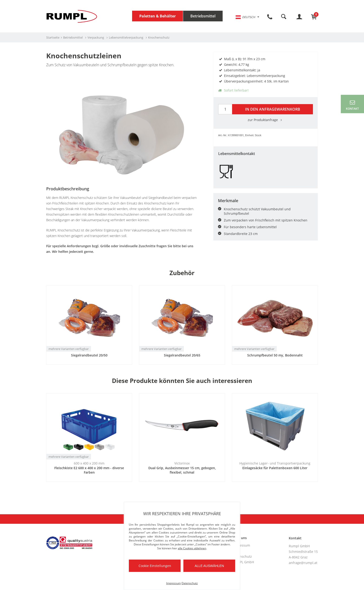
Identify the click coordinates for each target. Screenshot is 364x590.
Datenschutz (242, 556)
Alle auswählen (209, 566)
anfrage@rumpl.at (303, 563)
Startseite (53, 37)
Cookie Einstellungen (155, 566)
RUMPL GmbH (243, 562)
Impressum (241, 545)
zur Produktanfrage (266, 120)
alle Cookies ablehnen (192, 548)
